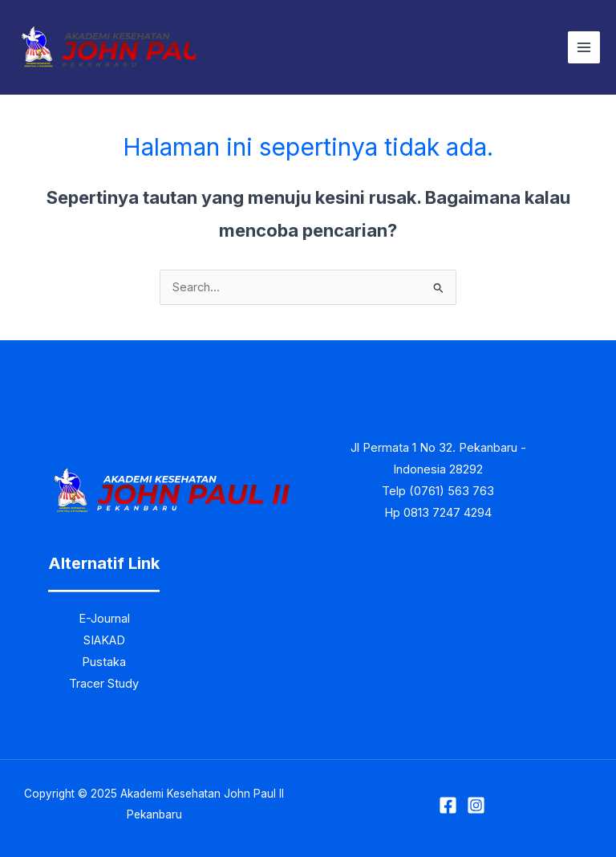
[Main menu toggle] (584, 47)
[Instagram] (476, 805)
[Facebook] (448, 805)
